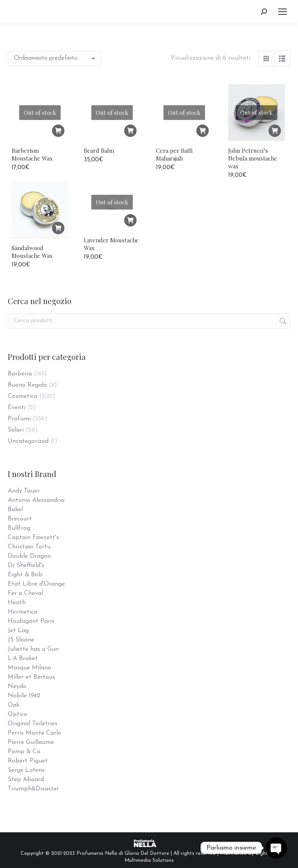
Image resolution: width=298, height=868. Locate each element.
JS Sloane (21, 640)
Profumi (19, 419)
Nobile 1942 (24, 696)
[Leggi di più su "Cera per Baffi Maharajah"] (203, 131)
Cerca (282, 321)
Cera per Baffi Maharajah (174, 154)
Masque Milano (29, 668)
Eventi (17, 408)
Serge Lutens (26, 770)
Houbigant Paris (31, 621)
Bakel (15, 510)
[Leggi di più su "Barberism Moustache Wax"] (58, 131)
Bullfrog (19, 528)
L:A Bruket (23, 659)
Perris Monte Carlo (35, 733)
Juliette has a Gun (33, 649)
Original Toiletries (33, 724)
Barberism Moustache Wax (32, 154)
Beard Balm (99, 150)
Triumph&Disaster (33, 789)
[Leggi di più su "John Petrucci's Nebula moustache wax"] (275, 131)
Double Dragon (29, 556)
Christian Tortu (29, 547)
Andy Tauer (24, 491)
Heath (17, 603)
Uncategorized (28, 441)
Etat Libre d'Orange (36, 584)
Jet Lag (18, 631)
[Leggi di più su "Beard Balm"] (130, 131)
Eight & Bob (25, 575)
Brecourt (20, 519)
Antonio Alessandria (36, 500)
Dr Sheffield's (26, 565)
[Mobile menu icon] (282, 12)
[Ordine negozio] (55, 59)
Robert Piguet (28, 761)
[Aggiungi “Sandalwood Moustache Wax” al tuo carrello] (58, 249)
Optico (17, 714)
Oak (14, 705)
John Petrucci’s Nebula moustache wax (253, 158)
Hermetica (23, 612)
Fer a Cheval (25, 593)
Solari (16, 430)
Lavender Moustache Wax (111, 247)
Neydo (17, 686)
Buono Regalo (27, 385)
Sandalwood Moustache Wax (32, 273)
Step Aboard (26, 780)
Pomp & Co (24, 752)
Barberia (20, 374)
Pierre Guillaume (31, 742)
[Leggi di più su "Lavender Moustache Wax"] (130, 224)
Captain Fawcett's (33, 538)
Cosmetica (23, 396)
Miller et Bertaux (31, 677)
